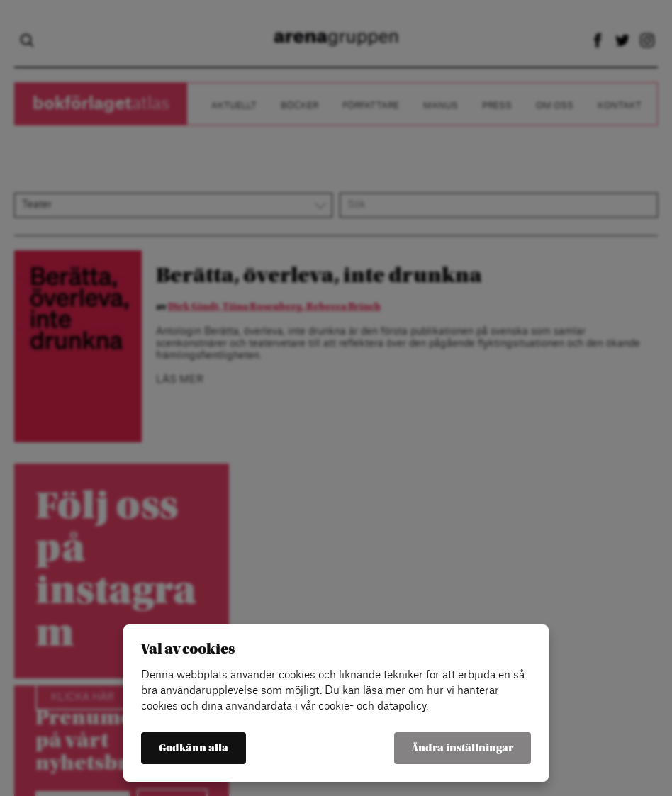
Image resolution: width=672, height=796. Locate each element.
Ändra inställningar (463, 748)
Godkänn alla (194, 748)
